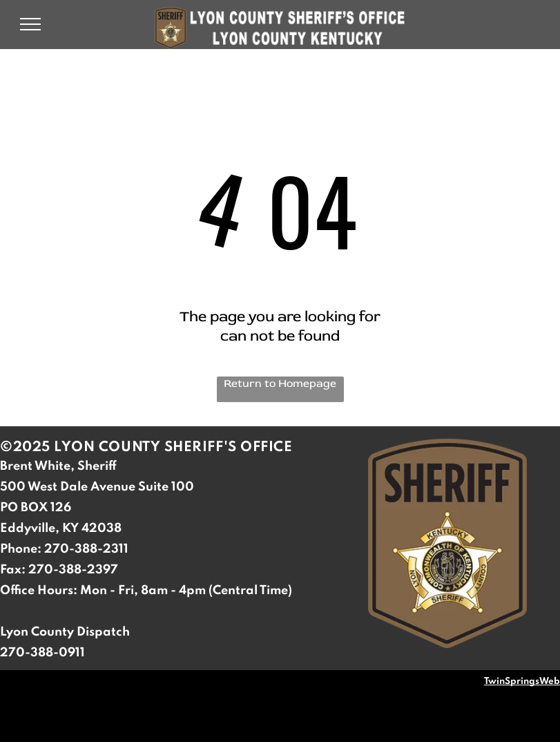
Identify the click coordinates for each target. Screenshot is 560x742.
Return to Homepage (280, 383)
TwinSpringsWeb (522, 682)
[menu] (30, 24)
